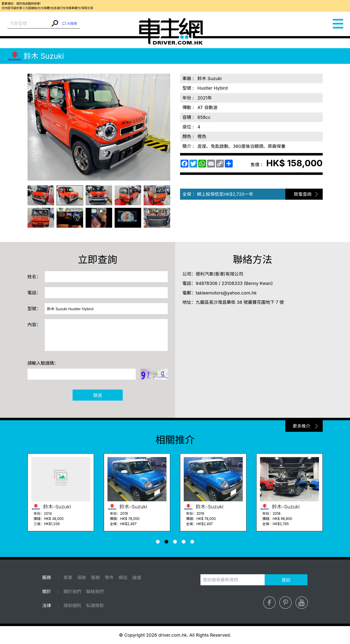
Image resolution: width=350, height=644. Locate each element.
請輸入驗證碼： (43, 363)
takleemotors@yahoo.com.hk (226, 293)
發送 (98, 395)
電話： (34, 293)
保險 (82, 578)
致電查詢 (303, 194)
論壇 (137, 578)
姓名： (34, 277)
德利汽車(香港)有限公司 (220, 274)
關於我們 (72, 592)
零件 (109, 578)
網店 (123, 578)
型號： (34, 309)
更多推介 (302, 426)
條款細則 (72, 606)
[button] (158, 542)
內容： (34, 325)
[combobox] (29, 24)
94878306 (207, 283)
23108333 (232, 283)
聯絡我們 (95, 592)
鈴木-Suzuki (51, 507)
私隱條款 (95, 606)
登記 (286, 580)
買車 (68, 578)
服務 (95, 578)
